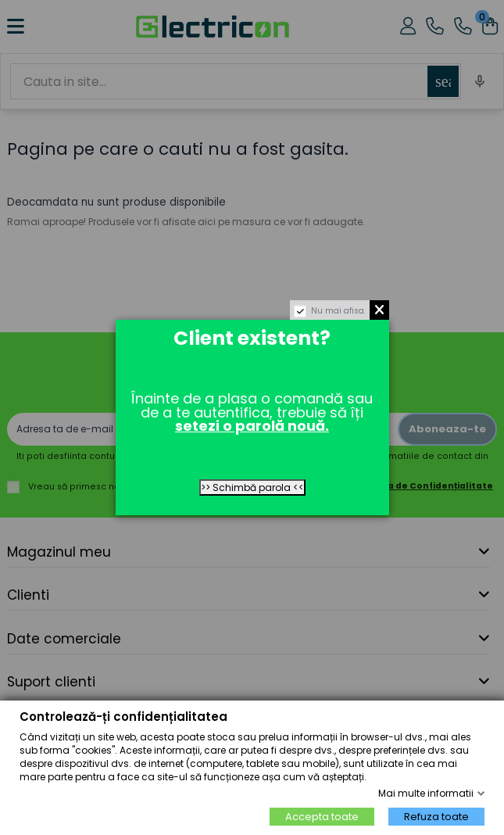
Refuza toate (436, 817)
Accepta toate (322, 817)
